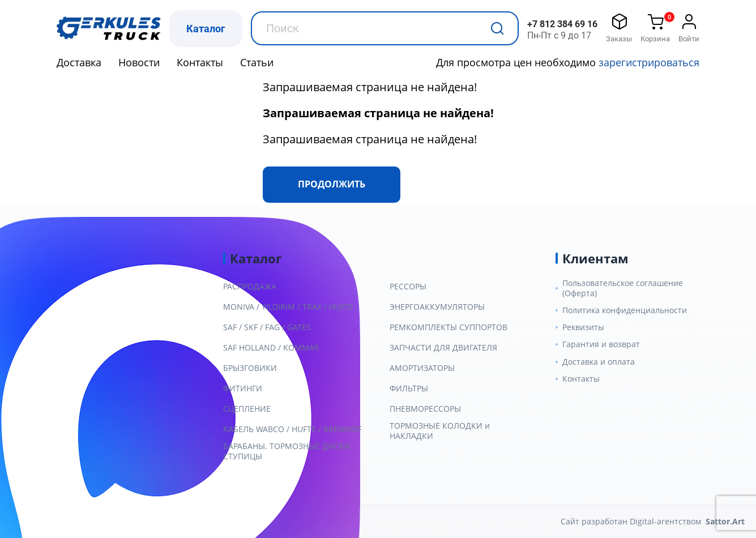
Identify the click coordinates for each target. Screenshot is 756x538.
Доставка (79, 62)
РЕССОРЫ (408, 287)
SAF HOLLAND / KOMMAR (271, 348)
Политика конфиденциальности (625, 310)
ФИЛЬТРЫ (409, 388)
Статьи (257, 62)
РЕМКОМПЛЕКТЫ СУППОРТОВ (449, 327)
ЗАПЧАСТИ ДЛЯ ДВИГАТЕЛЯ (443, 348)
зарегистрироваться (649, 62)
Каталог (206, 29)
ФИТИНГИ (243, 388)
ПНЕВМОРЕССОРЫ (425, 409)
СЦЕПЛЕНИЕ (247, 409)
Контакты (200, 62)
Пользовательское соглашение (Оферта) (623, 288)
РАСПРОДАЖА (250, 287)
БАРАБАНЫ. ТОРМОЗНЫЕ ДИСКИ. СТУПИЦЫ (288, 451)
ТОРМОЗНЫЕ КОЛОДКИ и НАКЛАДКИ (440, 431)
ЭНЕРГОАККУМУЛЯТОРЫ (437, 307)
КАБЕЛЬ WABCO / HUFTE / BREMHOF (292, 429)
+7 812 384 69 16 (562, 24)
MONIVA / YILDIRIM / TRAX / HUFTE (288, 307)
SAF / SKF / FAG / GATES (267, 327)
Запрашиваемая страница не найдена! (370, 87)
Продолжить (332, 184)
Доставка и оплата (599, 362)
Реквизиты (583, 327)
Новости (139, 62)
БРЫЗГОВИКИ (250, 368)
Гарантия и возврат (601, 344)
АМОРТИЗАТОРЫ (422, 368)
